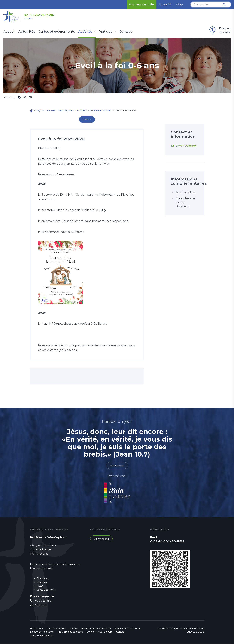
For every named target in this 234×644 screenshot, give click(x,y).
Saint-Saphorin (44, 15)
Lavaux (30, 19)
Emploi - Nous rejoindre (100, 632)
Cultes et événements (57, 32)
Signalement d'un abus (127, 629)
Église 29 (165, 4)
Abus (180, 4)
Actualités (27, 32)
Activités (85, 32)
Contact (126, 32)
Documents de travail (42, 632)
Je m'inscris (101, 539)
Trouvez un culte (220, 30)
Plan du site (37, 629)
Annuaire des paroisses (70, 632)
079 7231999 (43, 601)
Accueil (9, 32)
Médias (73, 629)
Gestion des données (42, 636)
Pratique (106, 32)
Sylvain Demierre (187, 146)
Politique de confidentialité (96, 629)
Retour (87, 119)
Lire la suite (117, 466)
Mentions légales (56, 629)
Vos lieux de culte (141, 4)
